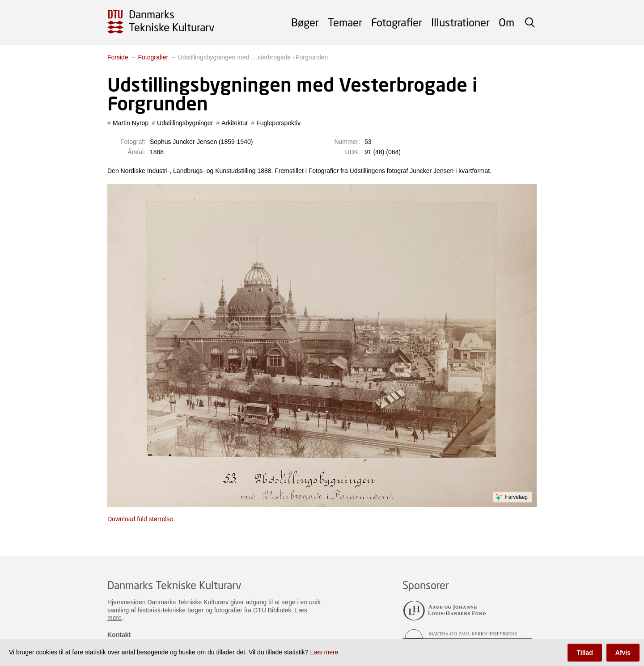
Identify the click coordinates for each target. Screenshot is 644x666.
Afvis (623, 653)
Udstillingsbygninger (185, 123)
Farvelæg (516, 497)
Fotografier (397, 22)
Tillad (585, 653)
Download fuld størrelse (140, 519)
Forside (118, 57)
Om (506, 22)
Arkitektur (235, 123)
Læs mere (324, 652)
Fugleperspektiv (278, 123)
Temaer (345, 22)
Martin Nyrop (131, 123)
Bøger (305, 22)
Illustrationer (460, 22)
